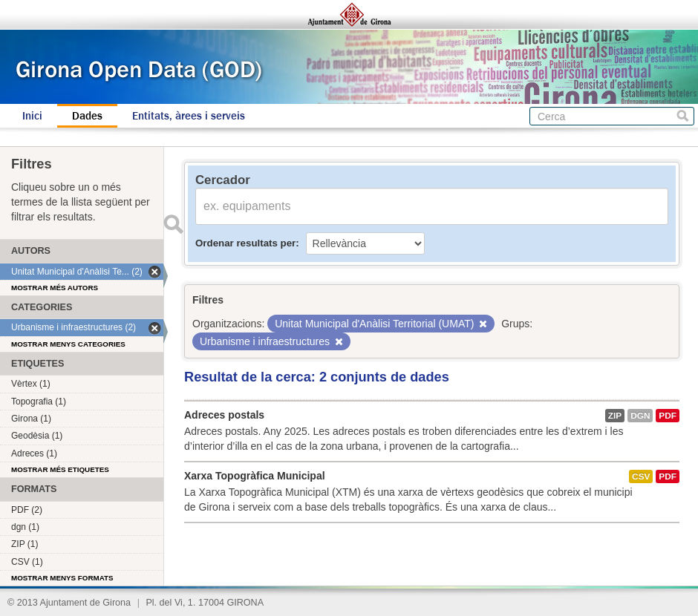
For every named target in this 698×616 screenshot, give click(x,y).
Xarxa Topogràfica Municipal (255, 476)
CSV (641, 476)
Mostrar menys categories (68, 344)
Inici (32, 116)
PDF (668, 416)
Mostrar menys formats (62, 578)
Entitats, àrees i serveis (189, 116)
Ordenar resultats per (245, 243)
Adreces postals (224, 415)
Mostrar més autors (55, 288)
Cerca (683, 116)
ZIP (615, 416)
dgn (640, 416)
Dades (87, 116)
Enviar (173, 224)
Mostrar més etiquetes (60, 469)
